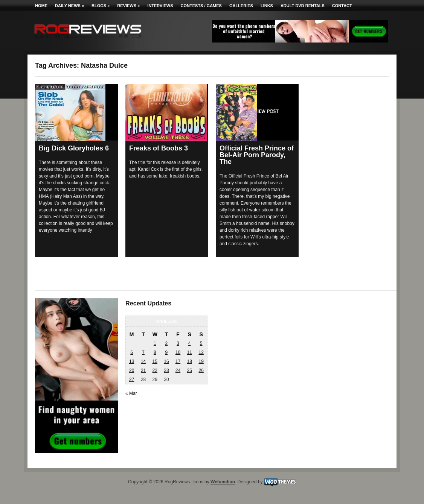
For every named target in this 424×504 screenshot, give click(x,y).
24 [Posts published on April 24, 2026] (178, 370)
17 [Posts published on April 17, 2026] (178, 361)
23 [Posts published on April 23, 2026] (166, 370)
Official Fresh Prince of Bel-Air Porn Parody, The (257, 155)
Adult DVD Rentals (303, 6)
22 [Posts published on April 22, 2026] (155, 370)
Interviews (160, 6)
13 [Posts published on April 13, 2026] (132, 361)
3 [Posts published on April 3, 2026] (178, 343)
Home (41, 6)
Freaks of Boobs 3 (159, 148)
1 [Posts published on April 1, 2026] (155, 343)
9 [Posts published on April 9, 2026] (167, 352)
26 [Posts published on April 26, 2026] (201, 370)
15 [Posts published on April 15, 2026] (155, 361)
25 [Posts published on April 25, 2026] (189, 370)
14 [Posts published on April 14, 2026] (143, 361)
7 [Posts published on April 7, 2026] (143, 352)
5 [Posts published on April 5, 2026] (201, 343)
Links (267, 6)
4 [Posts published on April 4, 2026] (190, 343)
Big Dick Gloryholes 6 (74, 148)
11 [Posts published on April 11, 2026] (189, 352)
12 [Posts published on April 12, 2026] (201, 352)
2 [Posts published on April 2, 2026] (167, 343)
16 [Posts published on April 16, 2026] (166, 361)
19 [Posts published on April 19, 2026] (201, 361)
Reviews (128, 6)
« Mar (131, 393)
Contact (342, 6)
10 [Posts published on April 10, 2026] (178, 352)
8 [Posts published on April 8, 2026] (155, 352)
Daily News (69, 6)
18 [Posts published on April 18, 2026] (189, 361)
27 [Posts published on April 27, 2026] (132, 380)
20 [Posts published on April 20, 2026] (132, 370)
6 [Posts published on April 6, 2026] (132, 352)
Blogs (101, 6)
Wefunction (223, 482)
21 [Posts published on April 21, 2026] (143, 370)
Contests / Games (201, 6)
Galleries (241, 6)
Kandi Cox (148, 169)
